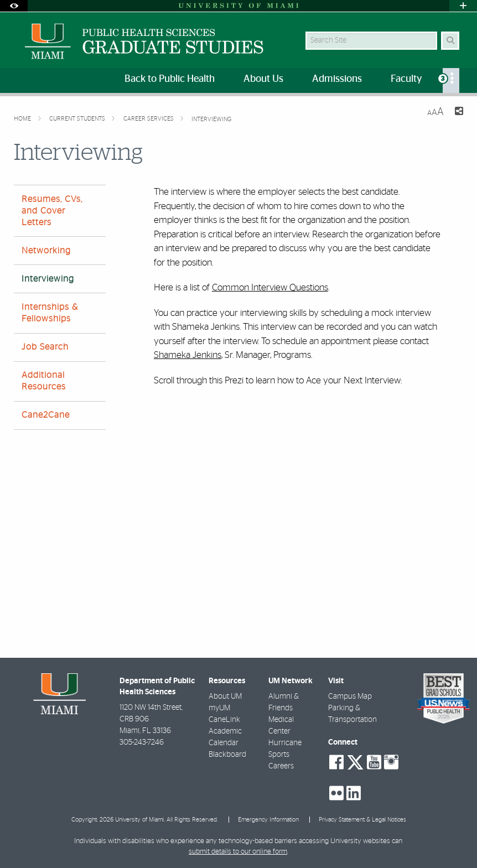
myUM (219, 708)
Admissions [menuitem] (337, 79)
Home (23, 119)
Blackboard (227, 755)
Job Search (45, 347)
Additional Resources (44, 381)
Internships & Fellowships (50, 313)
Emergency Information (268, 820)
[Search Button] (450, 41)
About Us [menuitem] (263, 79)
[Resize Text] (435, 112)
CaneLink (224, 720)
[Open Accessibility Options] (14, 6)
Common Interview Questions (270, 287)
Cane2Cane (46, 415)
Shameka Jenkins (188, 355)
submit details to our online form (238, 852)
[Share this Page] (458, 113)
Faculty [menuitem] (406, 79)
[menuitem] (451, 80)
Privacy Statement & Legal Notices (362, 820)
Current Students (78, 119)
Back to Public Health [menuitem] (170, 79)
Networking (46, 251)
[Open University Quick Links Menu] (463, 6)
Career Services (149, 119)
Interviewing (211, 119)
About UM (225, 697)
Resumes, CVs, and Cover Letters (52, 211)
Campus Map (350, 697)
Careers (281, 766)
